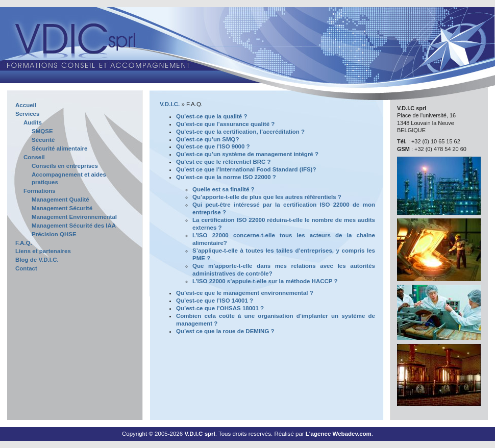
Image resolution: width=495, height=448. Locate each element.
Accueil (26, 105)
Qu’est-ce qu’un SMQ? (207, 139)
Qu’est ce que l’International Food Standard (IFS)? (246, 169)
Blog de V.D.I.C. (37, 260)
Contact (26, 268)
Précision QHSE (54, 234)
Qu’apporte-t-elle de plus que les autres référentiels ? (267, 197)
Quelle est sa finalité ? (224, 189)
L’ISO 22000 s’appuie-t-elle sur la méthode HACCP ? (265, 281)
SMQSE (42, 131)
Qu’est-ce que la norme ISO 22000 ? (226, 177)
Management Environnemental (74, 217)
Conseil (34, 157)
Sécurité (43, 140)
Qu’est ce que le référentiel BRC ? (224, 162)
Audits (33, 122)
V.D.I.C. (170, 104)
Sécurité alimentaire (59, 148)
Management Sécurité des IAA (74, 226)
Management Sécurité (62, 208)
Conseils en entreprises (65, 166)
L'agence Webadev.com (339, 434)
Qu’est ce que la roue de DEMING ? (225, 331)
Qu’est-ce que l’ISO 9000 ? (213, 146)
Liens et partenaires (43, 251)
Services (27, 114)
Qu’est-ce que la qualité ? (212, 116)
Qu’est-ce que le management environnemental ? (245, 293)
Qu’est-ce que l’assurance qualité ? (225, 124)
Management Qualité (60, 200)
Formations (40, 191)
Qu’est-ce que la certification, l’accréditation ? (240, 132)
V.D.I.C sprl (200, 434)
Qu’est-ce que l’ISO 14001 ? (215, 301)
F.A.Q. (24, 243)
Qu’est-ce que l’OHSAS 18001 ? (220, 308)
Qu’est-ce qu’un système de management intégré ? (247, 154)
